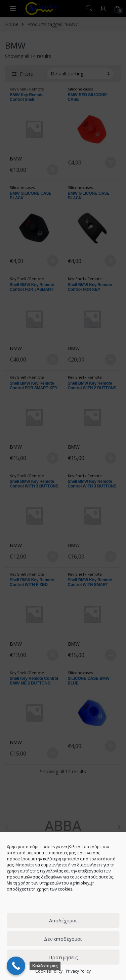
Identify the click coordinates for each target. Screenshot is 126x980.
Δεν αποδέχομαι (63, 939)
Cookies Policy (49, 971)
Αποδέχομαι (63, 920)
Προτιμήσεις (63, 957)
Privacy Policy (78, 971)
